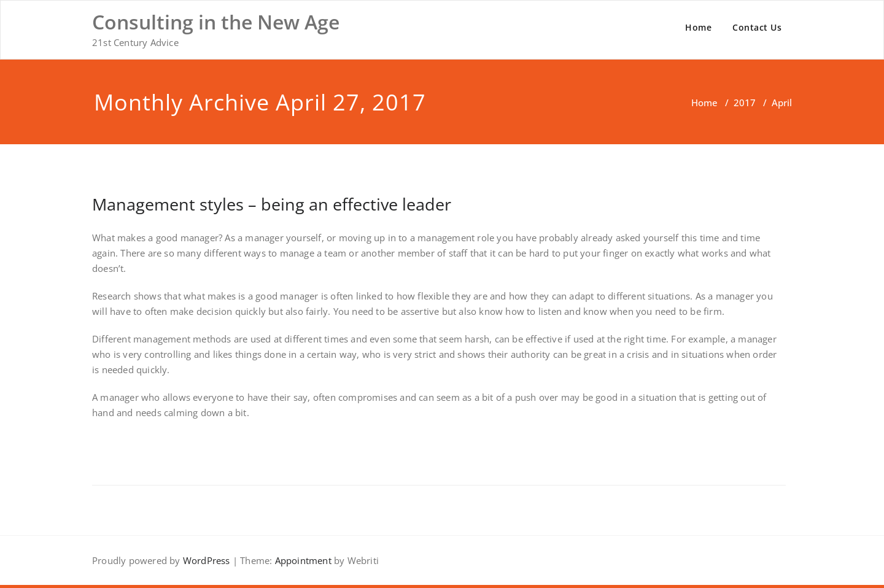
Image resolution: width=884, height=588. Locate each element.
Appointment (301, 560)
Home (698, 27)
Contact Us (757, 27)
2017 (745, 103)
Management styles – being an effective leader (272, 204)
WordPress (207, 560)
